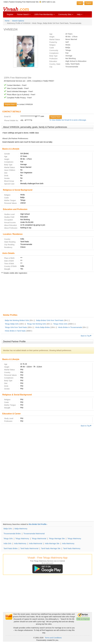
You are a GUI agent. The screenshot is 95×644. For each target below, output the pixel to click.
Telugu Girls (8, 539)
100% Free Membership (44, 14)
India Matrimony (20, 543)
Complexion (54, 53)
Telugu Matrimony (22, 539)
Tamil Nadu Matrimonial (29, 548)
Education (53, 61)
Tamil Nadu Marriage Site (51, 548)
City (51, 67)
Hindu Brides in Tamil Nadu (15, 331)
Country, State (55, 64)
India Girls (7, 543)
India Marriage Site (52, 543)
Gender (7, 154)
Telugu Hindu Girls (60, 324)
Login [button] (80, 3)
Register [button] (89, 3)
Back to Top (86, 336)
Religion (53, 45)
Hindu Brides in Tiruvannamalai (70, 327)
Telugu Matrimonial (39, 539)
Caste (52, 48)
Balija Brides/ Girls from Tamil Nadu (50, 320)
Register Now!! (56, 117)
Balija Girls (8, 529)
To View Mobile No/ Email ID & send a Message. (68, 120)
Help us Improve (83, 619)
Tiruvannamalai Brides (12, 534)
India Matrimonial (36, 543)
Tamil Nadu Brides (11, 548)
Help (80, 14)
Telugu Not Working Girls (36, 324)
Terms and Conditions (53, 638)
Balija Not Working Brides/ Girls (17, 320)
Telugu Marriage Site (57, 539)
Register (10, 14)
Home (7, 21)
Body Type (53, 56)
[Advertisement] (47, 294)
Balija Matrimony (21, 529)
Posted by (53, 42)
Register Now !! (10, 104)
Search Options (18, 21)
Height (52, 37)
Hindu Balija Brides (43, 327)
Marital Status (55, 39)
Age (51, 34)
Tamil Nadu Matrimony (72, 548)
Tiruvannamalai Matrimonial (34, 534)
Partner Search (24, 14)
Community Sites (66, 14)
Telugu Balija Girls (12, 324)
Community (54, 50)
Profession (53, 59)
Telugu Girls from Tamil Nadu (16, 327)
